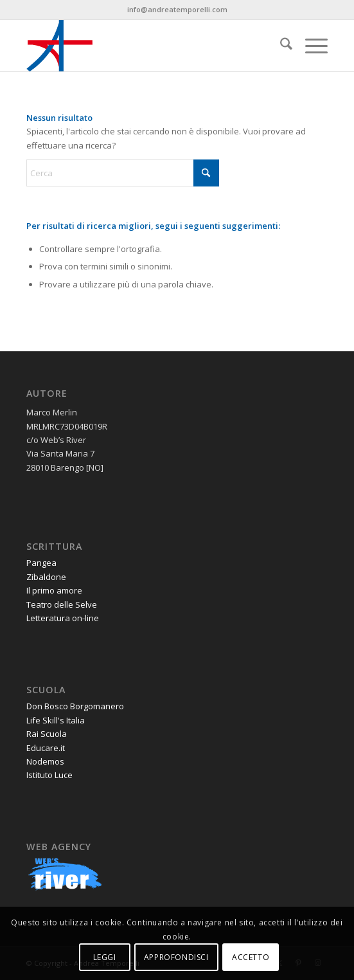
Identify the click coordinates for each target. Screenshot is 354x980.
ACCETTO (251, 957)
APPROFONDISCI (176, 957)
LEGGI (105, 957)
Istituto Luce (49, 775)
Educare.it (46, 748)
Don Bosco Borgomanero (75, 706)
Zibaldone (46, 577)
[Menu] (310, 46)
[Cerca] (280, 46)
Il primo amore (54, 590)
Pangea (41, 563)
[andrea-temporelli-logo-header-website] (147, 46)
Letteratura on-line (63, 618)
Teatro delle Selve (62, 604)
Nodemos (45, 761)
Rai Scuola (47, 734)
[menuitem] (280, 46)
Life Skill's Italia (56, 720)
